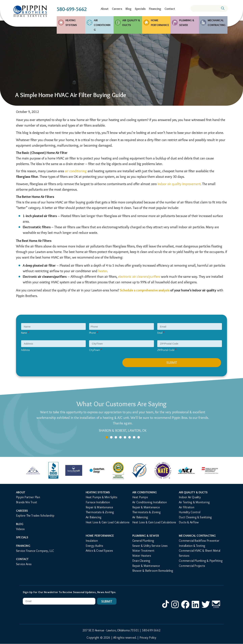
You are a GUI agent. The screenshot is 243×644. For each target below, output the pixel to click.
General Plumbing (143, 541)
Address (25, 350)
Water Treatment (143, 551)
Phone (92, 333)
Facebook (185, 608)
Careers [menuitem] (117, 9)
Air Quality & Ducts (131, 23)
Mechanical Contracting (217, 23)
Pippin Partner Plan (28, 497)
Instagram (175, 608)
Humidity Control (190, 512)
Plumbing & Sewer (187, 23)
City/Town (94, 350)
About (21, 492)
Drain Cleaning (141, 561)
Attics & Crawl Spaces (99, 551)
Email (160, 333)
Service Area (24, 564)
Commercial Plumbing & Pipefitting (201, 561)
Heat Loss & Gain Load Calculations (108, 522)
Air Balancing (94, 517)
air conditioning (76, 171)
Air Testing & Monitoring (194, 502)
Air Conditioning (102, 25)
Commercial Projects (192, 566)
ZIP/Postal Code (166, 350)
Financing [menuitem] (155, 9)
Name (24, 333)
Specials (22, 537)
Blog (20, 524)
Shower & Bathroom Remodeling (153, 571)
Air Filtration (187, 507)
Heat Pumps (140, 497)
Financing (23, 546)
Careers (22, 511)
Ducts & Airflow (189, 522)
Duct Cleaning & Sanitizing (195, 517)
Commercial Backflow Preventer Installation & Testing (199, 543)
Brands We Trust (27, 502)
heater (103, 271)
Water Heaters (142, 556)
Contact (22, 559)
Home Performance (160, 23)
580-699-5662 (72, 9)
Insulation (92, 541)
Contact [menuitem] (170, 9)
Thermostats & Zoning (100, 512)
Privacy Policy (148, 638)
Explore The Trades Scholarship (35, 516)
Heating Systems (71, 23)
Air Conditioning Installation (150, 502)
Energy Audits (94, 546)
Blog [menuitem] (129, 9)
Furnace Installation (98, 502)
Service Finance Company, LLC (35, 551)
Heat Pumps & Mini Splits (102, 497)
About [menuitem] (105, 9)
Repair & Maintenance (99, 507)
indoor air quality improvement (179, 184)
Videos (20, 529)
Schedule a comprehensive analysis (145, 290)
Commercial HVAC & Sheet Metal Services (200, 553)
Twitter (206, 608)
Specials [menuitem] (140, 9)
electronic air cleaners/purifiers (139, 277)
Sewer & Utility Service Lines (150, 546)
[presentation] (48, 365)
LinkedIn (196, 608)
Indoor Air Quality (190, 497)
